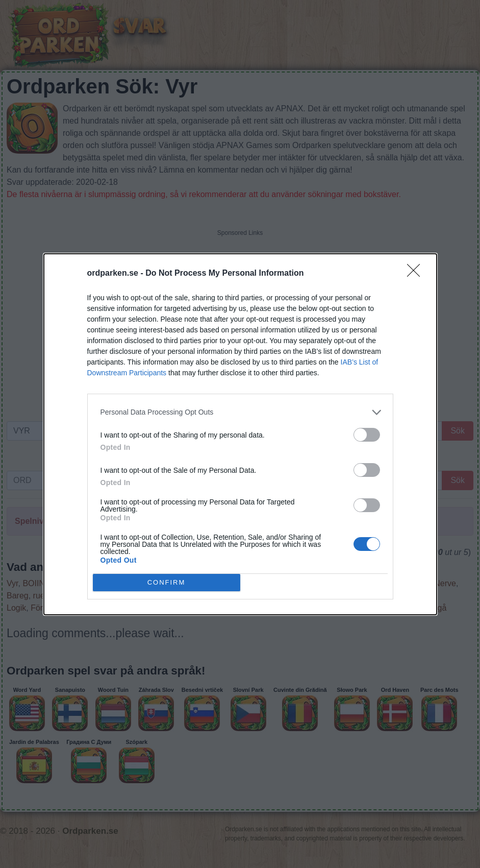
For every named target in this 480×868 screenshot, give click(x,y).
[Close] (417, 274)
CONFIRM (167, 582)
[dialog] (240, 434)
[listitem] (240, 412)
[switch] (367, 435)
